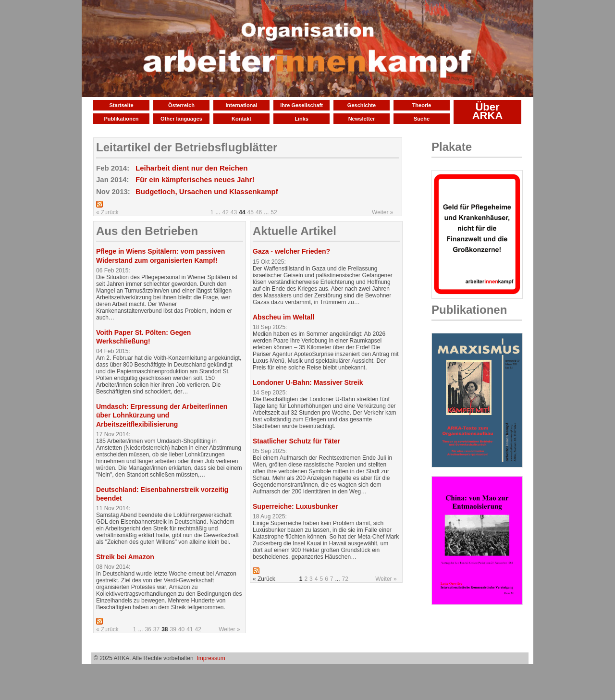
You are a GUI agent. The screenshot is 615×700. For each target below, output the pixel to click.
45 (251, 212)
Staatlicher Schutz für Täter (296, 441)
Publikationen (121, 119)
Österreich (181, 105)
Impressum (211, 658)
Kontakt (241, 119)
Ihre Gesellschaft (301, 105)
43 (234, 212)
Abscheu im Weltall (283, 317)
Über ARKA (488, 111)
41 (190, 629)
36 (148, 629)
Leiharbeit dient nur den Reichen (191, 168)
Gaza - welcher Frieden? (291, 251)
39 (173, 629)
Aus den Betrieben (147, 231)
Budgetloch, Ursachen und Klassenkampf (207, 191)
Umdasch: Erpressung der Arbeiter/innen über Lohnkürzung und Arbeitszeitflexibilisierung (162, 415)
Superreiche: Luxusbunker (295, 506)
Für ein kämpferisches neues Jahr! (195, 179)
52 (274, 212)
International (241, 105)
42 (226, 212)
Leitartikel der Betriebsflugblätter (187, 147)
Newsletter (362, 119)
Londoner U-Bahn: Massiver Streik (308, 382)
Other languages (181, 119)
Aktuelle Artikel (295, 231)
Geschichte (362, 105)
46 (259, 212)
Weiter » (382, 212)
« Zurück (107, 212)
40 (181, 629)
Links (301, 119)
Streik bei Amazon (125, 557)
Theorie (422, 105)
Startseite (121, 105)
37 (156, 629)
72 (345, 579)
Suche (422, 119)
